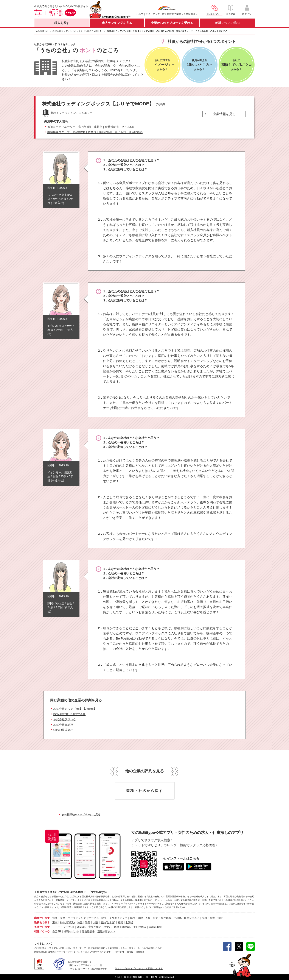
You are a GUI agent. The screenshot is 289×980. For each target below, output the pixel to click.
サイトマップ (153, 14)
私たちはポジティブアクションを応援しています (139, 968)
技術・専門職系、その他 (167, 918)
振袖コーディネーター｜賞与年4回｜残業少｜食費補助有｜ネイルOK (91, 127)
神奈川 (64, 922)
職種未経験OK (122, 927)
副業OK (81, 927)
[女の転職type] (41, 952)
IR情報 (130, 952)
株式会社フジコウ (65, 719)
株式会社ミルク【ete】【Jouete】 (75, 709)
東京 (55, 922)
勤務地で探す (42, 922)
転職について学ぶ (227, 23)
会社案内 (120, 952)
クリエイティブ (118, 918)
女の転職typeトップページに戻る (81, 815)
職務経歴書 (88, 932)
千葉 (88, 922)
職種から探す (42, 918)
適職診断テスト (106, 932)
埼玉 (80, 922)
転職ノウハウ (42, 932)
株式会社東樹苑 (63, 725)
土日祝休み (140, 927)
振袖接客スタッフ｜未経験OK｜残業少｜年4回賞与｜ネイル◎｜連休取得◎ (95, 132)
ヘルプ (140, 14)
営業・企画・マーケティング (69, 918)
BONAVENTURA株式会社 (70, 714)
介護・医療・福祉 (212, 918)
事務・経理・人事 (140, 918)
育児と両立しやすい (100, 927)
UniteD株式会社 (63, 730)
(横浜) (71, 922)
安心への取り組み (62, 948)
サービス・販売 (98, 918)
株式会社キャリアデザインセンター (67, 952)
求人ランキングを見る (117, 23)
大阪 (95, 922)
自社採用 (140, 952)
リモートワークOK (63, 927)
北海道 (129, 922)
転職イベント (71, 932)
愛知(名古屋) (108, 922)
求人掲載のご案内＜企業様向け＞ (180, 14)
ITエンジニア (192, 918)
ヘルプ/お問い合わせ (152, 948)
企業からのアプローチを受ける (172, 23)
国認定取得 (155, 927)
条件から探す (42, 927)
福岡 (120, 922)
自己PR (57, 932)
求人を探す (62, 23)
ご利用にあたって (43, 948)
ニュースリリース (131, 948)
